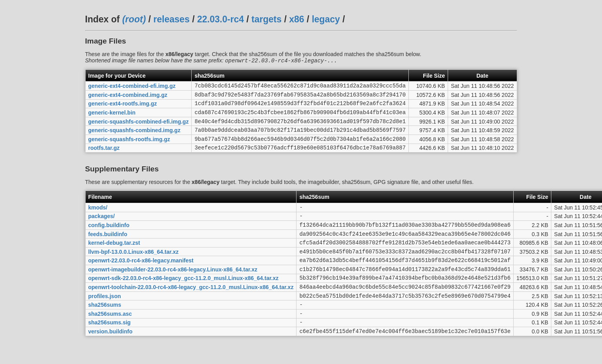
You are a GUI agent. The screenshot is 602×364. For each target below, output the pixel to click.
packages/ (102, 228)
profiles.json (105, 318)
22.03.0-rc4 (220, 19)
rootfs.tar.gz (104, 158)
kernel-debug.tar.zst (114, 258)
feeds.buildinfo (108, 248)
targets (266, 19)
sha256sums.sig (110, 349)
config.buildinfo (109, 238)
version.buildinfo (111, 359)
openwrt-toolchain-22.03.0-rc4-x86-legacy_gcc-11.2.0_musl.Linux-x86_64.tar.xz (191, 309)
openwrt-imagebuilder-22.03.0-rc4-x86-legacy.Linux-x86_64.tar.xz (173, 288)
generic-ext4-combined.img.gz (128, 97)
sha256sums (105, 329)
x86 (296, 19)
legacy (326, 19)
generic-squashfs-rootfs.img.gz (129, 147)
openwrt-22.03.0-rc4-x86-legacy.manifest (141, 278)
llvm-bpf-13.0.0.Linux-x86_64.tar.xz (134, 268)
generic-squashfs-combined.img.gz (134, 138)
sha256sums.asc (110, 339)
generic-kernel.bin (112, 118)
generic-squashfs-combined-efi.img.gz (139, 127)
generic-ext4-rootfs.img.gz (123, 107)
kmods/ (98, 218)
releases (172, 19)
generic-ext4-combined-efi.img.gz (132, 87)
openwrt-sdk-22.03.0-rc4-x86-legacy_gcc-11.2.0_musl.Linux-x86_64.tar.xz (184, 298)
